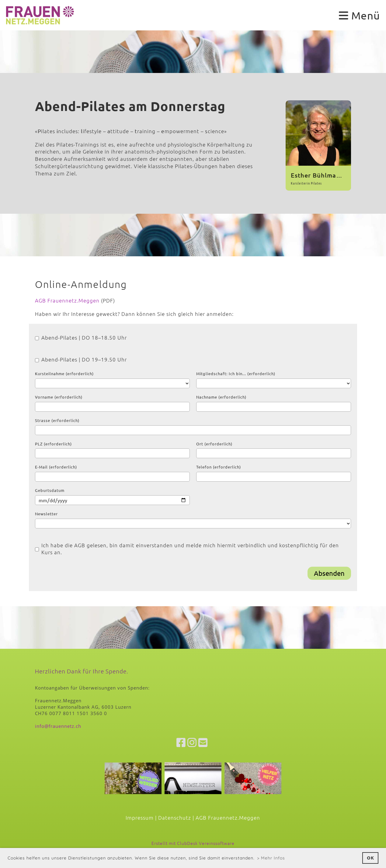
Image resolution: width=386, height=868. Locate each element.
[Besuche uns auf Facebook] (181, 742)
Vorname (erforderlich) (59, 397)
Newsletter (46, 514)
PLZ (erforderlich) (53, 444)
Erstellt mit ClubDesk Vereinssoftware (193, 843)
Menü (359, 15)
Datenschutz (175, 818)
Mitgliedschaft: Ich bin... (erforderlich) (236, 373)
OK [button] (370, 858)
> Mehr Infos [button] (271, 858)
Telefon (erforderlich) (219, 467)
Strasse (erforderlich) (57, 420)
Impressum (140, 818)
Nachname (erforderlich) (221, 397)
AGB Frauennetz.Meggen (67, 300)
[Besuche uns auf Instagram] (192, 742)
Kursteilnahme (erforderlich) (64, 373)
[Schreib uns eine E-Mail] (203, 742)
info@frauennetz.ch (58, 726)
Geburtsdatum (50, 490)
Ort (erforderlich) (214, 444)
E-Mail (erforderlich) (56, 467)
